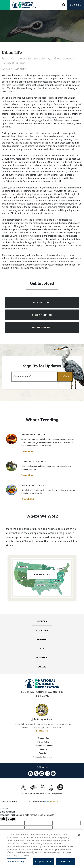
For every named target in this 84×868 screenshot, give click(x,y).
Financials (43, 753)
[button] (65, 377)
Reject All (66, 861)
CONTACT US (42, 630)
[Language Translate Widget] (15, 802)
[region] (42, 849)
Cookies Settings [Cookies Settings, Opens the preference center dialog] (16, 861)
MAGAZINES (42, 639)
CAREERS (42, 667)
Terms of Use (43, 738)
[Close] (79, 835)
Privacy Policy (43, 742)
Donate (75, 5)
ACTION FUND (42, 658)
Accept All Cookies (44, 861)
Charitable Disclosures (43, 746)
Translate (52, 802)
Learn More (27, 451)
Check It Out (28, 499)
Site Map (43, 749)
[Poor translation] (11, 819)
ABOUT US (42, 621)
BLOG (42, 649)
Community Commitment (43, 757)
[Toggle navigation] (5, 5)
